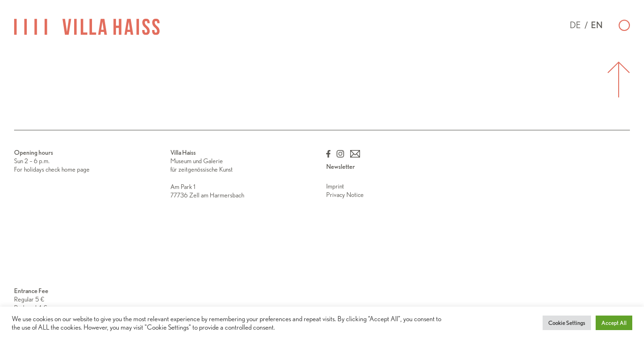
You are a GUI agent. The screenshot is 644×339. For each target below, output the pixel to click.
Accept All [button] (614, 323)
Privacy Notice (345, 195)
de (575, 25)
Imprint (335, 186)
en (597, 25)
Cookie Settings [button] (567, 323)
